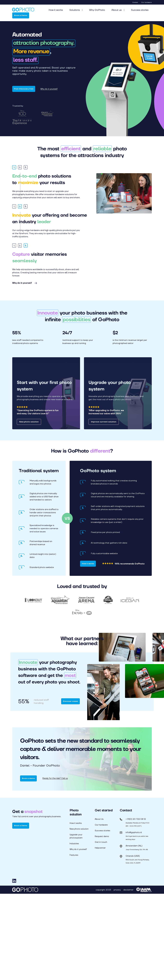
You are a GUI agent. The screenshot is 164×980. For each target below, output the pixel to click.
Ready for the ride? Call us (55, 865)
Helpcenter (100, 934)
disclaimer (128, 976)
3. (26, 175)
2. (20, 175)
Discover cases (70, 788)
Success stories (140, 10)
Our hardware (146, 2)
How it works (56, 10)
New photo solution (29, 508)
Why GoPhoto (97, 10)
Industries (74, 930)
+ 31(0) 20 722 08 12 (136, 905)
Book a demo (28, 865)
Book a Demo (21, 15)
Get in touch (101, 928)
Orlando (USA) (133, 942)
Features (74, 941)
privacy (117, 976)
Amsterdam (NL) (134, 932)
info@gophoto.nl (134, 919)
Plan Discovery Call (24, 89)
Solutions (75, 10)
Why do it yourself (49, 89)
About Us (99, 905)
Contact (135, 2)
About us (117, 10)
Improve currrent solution (104, 508)
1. (14, 175)
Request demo (102, 923)
